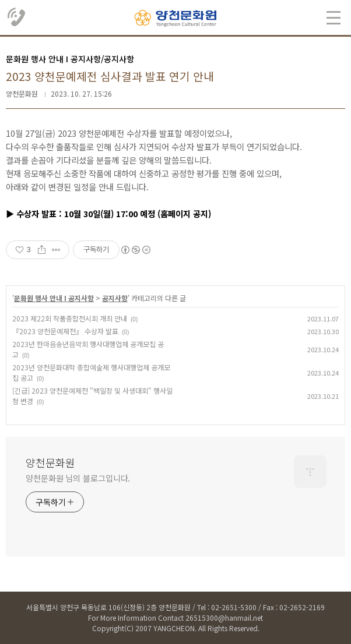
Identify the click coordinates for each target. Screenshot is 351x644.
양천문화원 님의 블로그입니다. (78, 478)
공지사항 (115, 298)
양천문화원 (50, 462)
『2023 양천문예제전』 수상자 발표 (65, 331)
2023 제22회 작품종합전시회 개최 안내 (70, 318)
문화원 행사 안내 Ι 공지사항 (54, 298)
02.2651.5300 (17, 17)
